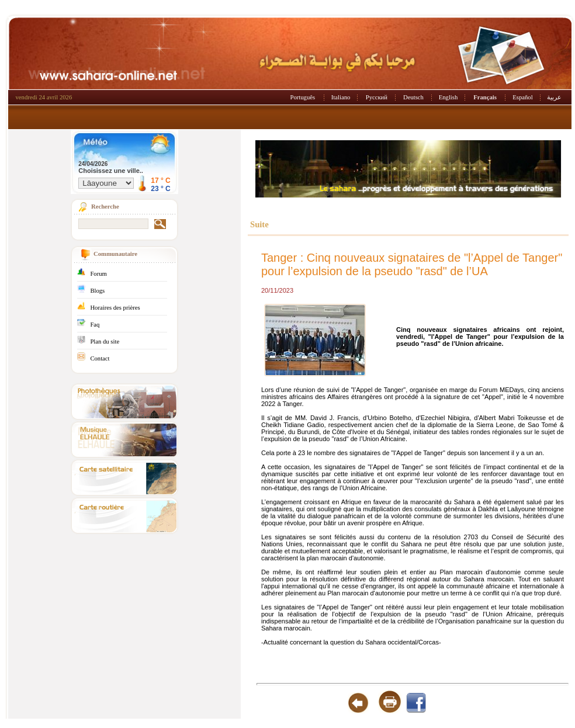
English (448, 97)
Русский (377, 97)
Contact (100, 358)
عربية (554, 97)
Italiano (341, 97)
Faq (95, 325)
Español (522, 97)
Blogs (97, 291)
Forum (98, 274)
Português (303, 97)
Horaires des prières (115, 308)
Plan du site (105, 342)
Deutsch (413, 97)
